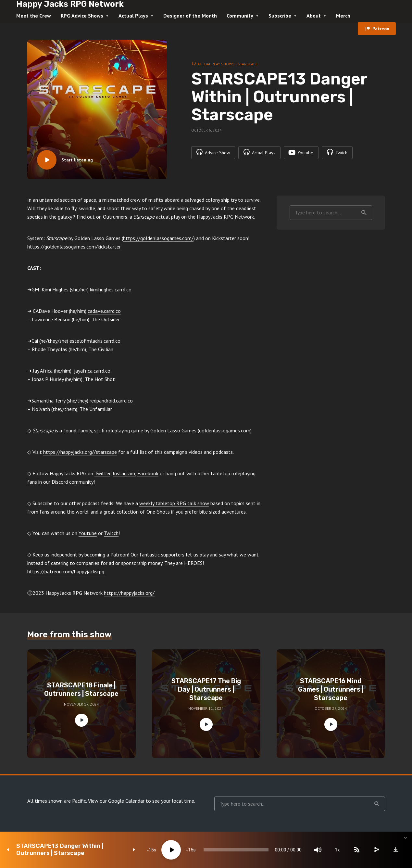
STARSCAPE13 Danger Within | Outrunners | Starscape (60, 850)
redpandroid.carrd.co (111, 401)
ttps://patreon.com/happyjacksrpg (67, 571)
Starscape (248, 64)
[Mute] (318, 850)
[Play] (171, 850)
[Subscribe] (357, 850)
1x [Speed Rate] (337, 850)
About (314, 16)
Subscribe (280, 16)
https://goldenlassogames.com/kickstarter (74, 247)
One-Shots (158, 512)
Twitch (111, 533)
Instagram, (124, 473)
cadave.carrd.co (104, 311)
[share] (376, 850)
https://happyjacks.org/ (129, 593)
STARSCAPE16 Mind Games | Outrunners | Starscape (331, 689)
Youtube (88, 533)
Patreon (381, 29)
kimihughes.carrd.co (111, 289)
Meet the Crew (34, 16)
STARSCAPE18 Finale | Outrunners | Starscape (81, 689)
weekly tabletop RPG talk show (174, 503)
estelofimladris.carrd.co (95, 341)
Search (364, 213)
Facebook (148, 473)
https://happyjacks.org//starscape (80, 452)
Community (240, 16)
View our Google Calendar (116, 801)
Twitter (102, 473)
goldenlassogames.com (225, 430)
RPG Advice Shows (82, 16)
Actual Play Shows (216, 64)
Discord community (73, 482)
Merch (343, 16)
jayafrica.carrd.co (92, 371)
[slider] (236, 850)
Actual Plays (133, 16)
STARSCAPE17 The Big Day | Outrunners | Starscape (206, 689)
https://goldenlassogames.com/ (158, 238)
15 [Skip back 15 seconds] (151, 850)
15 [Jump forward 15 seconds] (191, 850)
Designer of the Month (190, 16)
